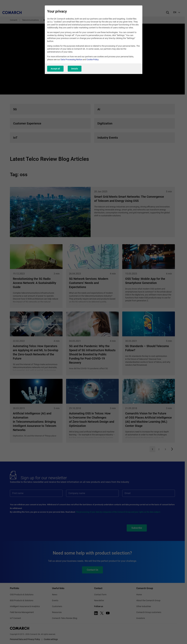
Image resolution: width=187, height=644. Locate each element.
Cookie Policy (93, 59)
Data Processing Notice (71, 59)
